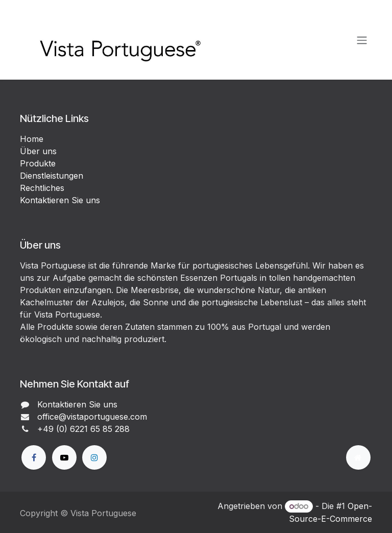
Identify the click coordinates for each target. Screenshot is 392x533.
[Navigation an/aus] (362, 40)
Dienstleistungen (52, 176)
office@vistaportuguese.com (92, 417)
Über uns (38, 151)
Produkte (38, 163)
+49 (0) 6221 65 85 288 (83, 429)
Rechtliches (42, 188)
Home (32, 139)
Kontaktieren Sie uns (60, 200)
